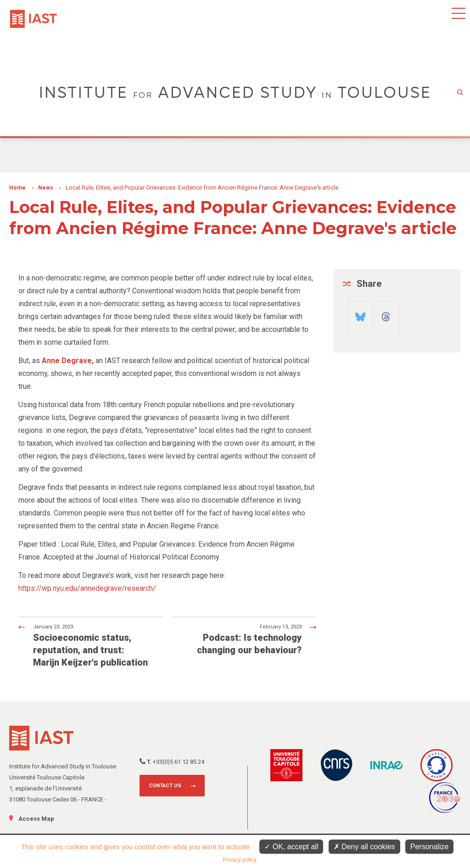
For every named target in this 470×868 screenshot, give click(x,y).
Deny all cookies (364, 847)
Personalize (430, 847)
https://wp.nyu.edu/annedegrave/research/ (87, 588)
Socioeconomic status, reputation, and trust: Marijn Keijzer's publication (83, 645)
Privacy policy (239, 860)
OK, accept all (291, 847)
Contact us (165, 786)
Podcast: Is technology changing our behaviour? (251, 639)
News (46, 188)
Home (17, 188)
